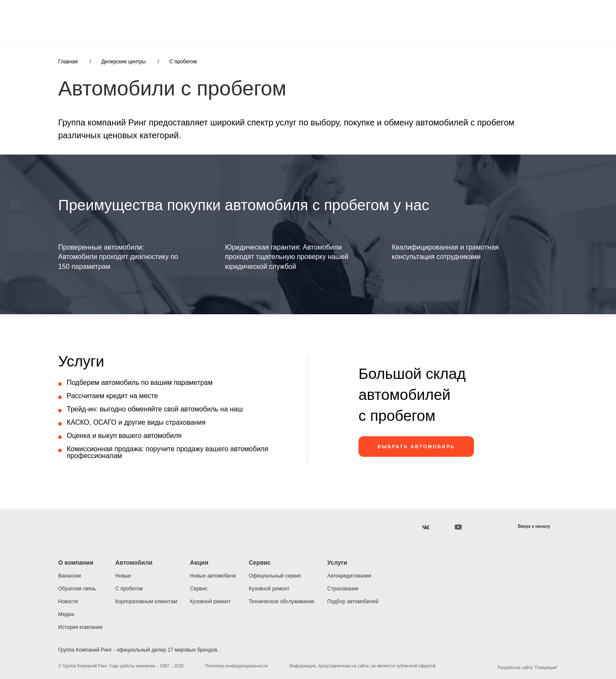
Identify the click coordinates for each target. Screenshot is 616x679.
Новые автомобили (213, 576)
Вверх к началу (534, 527)
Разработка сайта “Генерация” (528, 668)
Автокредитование (349, 576)
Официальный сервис (275, 576)
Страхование (343, 589)
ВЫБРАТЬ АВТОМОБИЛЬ (416, 447)
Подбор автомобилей (353, 602)
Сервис (199, 589)
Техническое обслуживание (281, 602)
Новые (123, 576)
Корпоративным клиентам (146, 602)
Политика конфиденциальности (237, 666)
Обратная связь (77, 589)
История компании (80, 627)
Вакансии (70, 576)
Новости (68, 602)
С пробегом (183, 62)
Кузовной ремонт (210, 602)
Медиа (66, 614)
